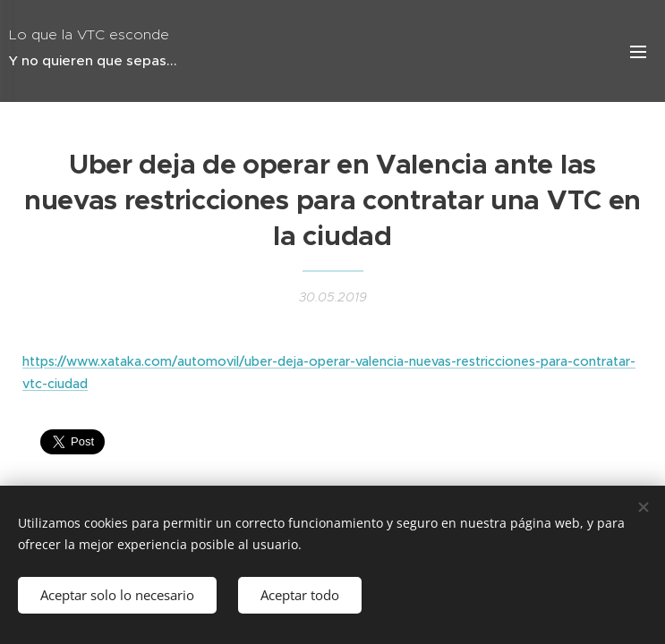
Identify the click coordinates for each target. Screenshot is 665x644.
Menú (638, 52)
